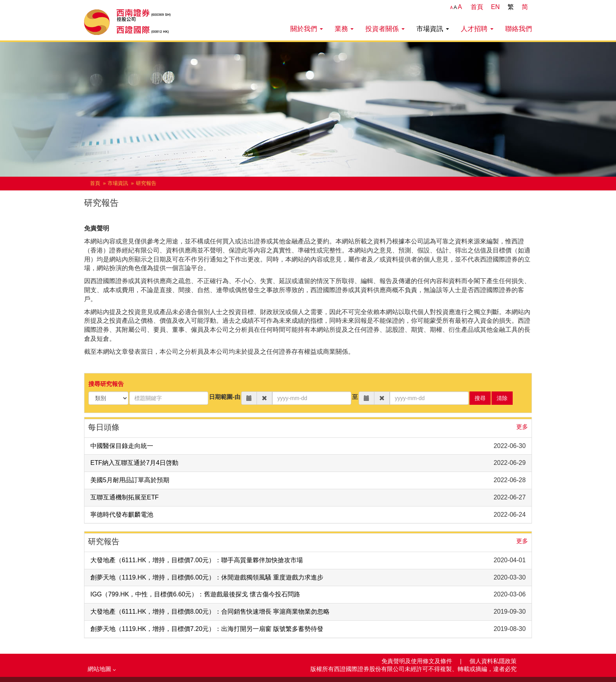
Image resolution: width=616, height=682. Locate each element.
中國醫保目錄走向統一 (122, 446)
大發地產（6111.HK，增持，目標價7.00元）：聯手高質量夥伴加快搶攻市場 (197, 560)
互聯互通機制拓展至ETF (125, 497)
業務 (344, 29)
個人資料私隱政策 (493, 661)
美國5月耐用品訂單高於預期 (130, 480)
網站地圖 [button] (102, 669)
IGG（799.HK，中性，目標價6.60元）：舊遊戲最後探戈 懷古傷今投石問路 (195, 594)
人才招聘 (477, 29)
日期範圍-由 (225, 397)
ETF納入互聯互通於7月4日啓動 (134, 463)
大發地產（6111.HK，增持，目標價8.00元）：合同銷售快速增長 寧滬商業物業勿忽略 (210, 612)
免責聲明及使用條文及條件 (418, 661)
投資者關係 (385, 29)
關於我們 (307, 29)
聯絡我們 (519, 29)
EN (495, 7)
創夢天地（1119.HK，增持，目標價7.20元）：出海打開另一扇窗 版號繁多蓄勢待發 (207, 629)
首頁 (477, 7)
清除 (502, 398)
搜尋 (480, 398)
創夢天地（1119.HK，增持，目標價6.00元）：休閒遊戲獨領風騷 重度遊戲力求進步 (207, 577)
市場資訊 (433, 29)
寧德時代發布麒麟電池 (122, 515)
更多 (522, 427)
